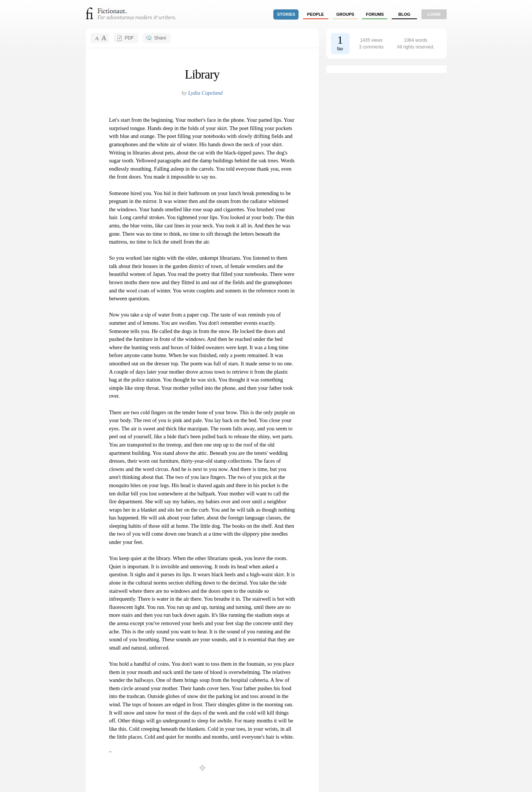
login (434, 14)
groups (346, 14)
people (316, 14)
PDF (129, 38)
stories (286, 14)
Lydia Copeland (205, 93)
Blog (404, 14)
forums (375, 14)
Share (160, 38)
